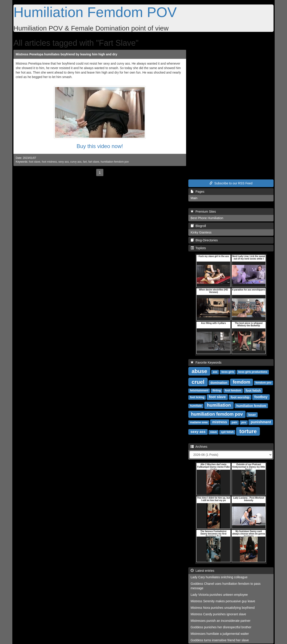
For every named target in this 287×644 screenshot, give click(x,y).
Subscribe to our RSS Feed (231, 183)
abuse (199, 371)
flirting (216, 391)
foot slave (35, 162)
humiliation (219, 405)
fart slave (94, 162)
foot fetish (253, 390)
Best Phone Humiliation (207, 218)
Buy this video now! (100, 146)
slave (213, 432)
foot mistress (49, 162)
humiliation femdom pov (115, 162)
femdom (241, 382)
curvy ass (76, 162)
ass (215, 372)
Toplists (198, 248)
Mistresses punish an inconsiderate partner (221, 621)
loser (252, 415)
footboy (261, 397)
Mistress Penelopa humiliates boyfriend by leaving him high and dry (66, 54)
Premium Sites (203, 212)
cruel (198, 382)
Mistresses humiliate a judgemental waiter (220, 634)
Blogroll (198, 226)
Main (194, 198)
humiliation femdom (251, 406)
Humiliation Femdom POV (95, 12)
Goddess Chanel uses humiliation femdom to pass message (226, 586)
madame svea (199, 422)
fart (85, 162)
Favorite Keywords (206, 362)
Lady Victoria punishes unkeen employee (219, 595)
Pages (197, 192)
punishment (261, 422)
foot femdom (233, 391)
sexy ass (63, 162)
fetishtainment (199, 391)
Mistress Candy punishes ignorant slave (218, 614)
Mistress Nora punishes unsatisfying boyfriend (223, 608)
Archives (199, 447)
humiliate (196, 406)
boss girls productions (253, 372)
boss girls (228, 372)
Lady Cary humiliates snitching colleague (219, 577)
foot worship (240, 397)
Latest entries (202, 571)
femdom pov (263, 383)
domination (219, 382)
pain (234, 422)
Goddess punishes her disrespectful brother (221, 627)
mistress (220, 422)
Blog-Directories (204, 240)
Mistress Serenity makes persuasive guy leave (223, 601)
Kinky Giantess (201, 232)
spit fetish (227, 432)
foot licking (197, 397)
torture (248, 431)
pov (244, 422)
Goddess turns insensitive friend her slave (220, 640)
